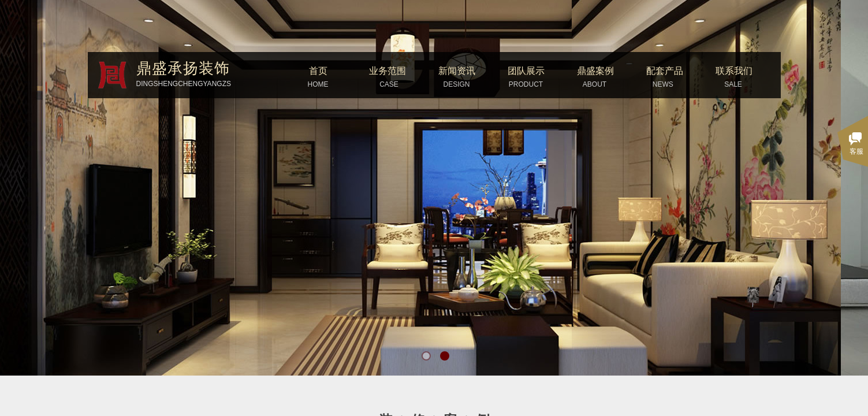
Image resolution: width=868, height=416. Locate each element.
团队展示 (526, 71)
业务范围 (388, 71)
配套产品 (665, 71)
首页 (318, 71)
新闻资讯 (457, 71)
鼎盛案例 (595, 71)
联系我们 (734, 71)
